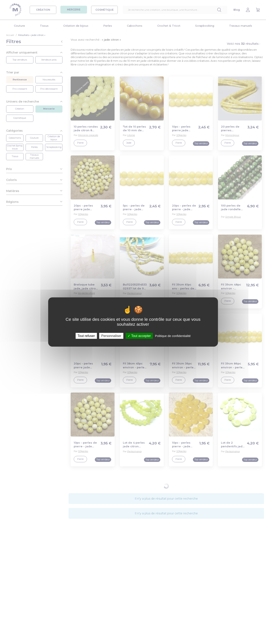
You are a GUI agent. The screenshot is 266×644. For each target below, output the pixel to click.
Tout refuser (86, 336)
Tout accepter (139, 336)
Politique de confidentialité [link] (173, 336)
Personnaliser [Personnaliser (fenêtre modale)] (111, 336)
